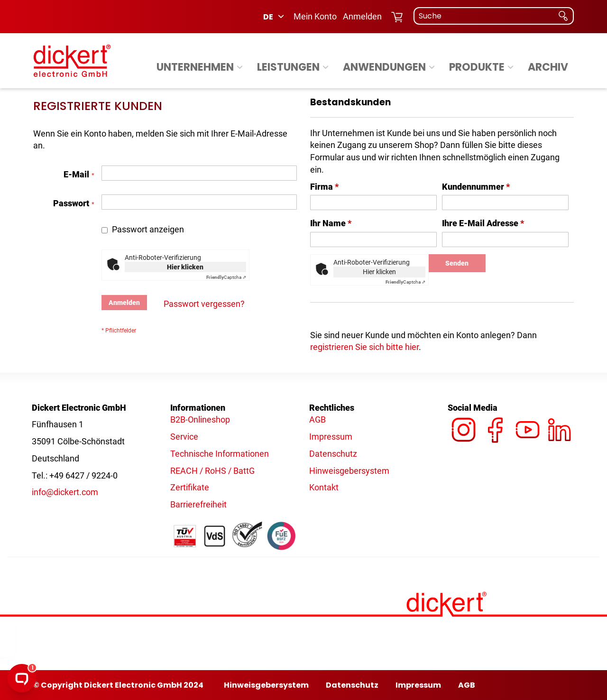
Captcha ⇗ (226, 277)
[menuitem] (201, 67)
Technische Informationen (220, 454)
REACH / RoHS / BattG (212, 471)
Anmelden (362, 16)
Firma (324, 187)
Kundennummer (476, 187)
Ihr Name (331, 223)
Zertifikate (190, 487)
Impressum (331, 437)
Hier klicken (185, 267)
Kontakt (324, 487)
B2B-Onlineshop (200, 419)
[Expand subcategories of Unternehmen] (240, 68)
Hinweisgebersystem (349, 471)
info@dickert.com (65, 492)
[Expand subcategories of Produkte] (510, 68)
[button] (274, 17)
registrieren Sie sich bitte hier (364, 347)
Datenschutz (333, 454)
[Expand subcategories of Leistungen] (326, 68)
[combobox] (494, 16)
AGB (317, 419)
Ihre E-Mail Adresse (483, 223)
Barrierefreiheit (198, 504)
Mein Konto (315, 16)
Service (184, 437)
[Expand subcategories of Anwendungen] (432, 68)
